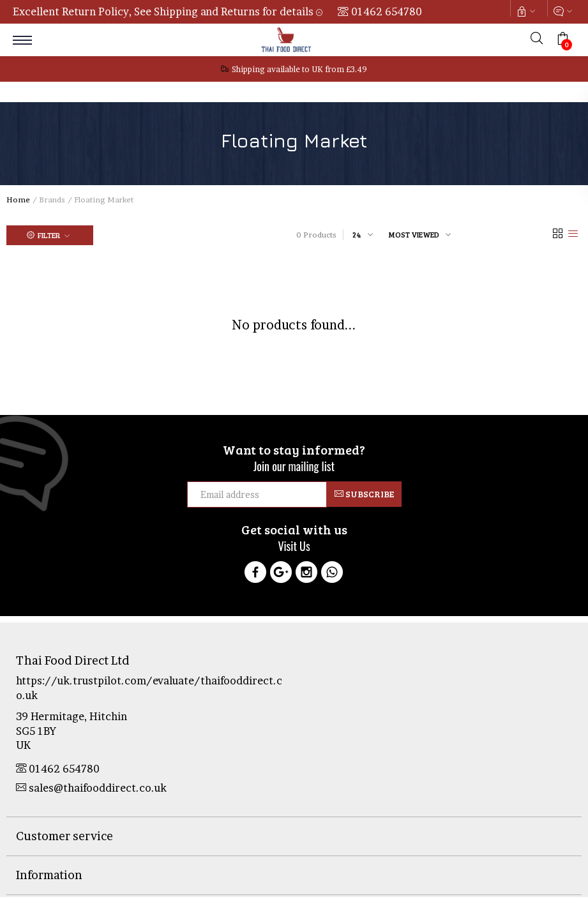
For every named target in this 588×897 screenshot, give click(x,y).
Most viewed (414, 234)
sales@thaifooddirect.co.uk (91, 788)
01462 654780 (387, 11)
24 (357, 234)
